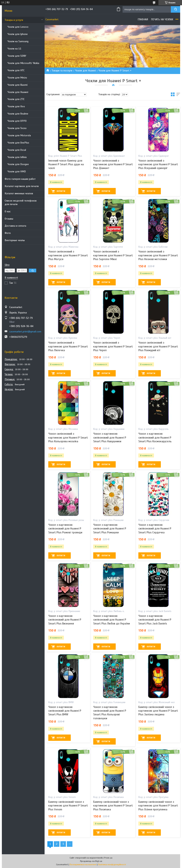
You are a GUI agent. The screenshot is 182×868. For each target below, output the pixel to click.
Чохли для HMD (17, 171)
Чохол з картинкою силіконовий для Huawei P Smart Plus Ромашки (110, 529)
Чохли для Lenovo (18, 27)
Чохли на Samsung (18, 41)
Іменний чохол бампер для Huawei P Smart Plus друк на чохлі (66, 164)
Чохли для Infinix (17, 157)
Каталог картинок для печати (22, 186)
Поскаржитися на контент (83, 864)
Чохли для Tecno (17, 128)
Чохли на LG (14, 49)
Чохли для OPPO (17, 121)
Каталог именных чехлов (19, 193)
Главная (143, 19)
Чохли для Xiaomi (17, 85)
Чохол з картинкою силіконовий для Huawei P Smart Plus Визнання (65, 620)
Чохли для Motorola (19, 135)
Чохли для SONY (17, 56)
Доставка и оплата (15, 226)
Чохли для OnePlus (18, 143)
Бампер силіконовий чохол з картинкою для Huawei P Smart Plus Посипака (113, 806)
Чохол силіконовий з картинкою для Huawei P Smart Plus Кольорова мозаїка (68, 438)
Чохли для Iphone (18, 34)
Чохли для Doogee (18, 164)
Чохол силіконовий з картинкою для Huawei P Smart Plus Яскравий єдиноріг (158, 164)
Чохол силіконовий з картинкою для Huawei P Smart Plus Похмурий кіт (158, 346)
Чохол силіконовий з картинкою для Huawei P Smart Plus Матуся (68, 255)
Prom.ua (108, 858)
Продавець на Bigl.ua (91, 861)
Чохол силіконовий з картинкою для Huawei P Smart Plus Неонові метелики (158, 255)
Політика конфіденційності (112, 864)
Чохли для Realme (18, 114)
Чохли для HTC (16, 70)
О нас (8, 211)
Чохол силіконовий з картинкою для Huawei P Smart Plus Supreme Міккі (113, 255)
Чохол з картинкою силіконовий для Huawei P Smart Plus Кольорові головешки (110, 713)
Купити (61, 191)
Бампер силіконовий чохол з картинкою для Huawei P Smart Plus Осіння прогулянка (158, 806)
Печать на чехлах (162, 19)
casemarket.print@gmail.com (25, 332)
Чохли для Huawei (18, 92)
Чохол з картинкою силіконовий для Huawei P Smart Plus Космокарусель (155, 438)
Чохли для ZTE (16, 99)
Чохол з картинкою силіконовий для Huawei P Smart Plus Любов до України (112, 620)
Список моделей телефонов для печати (21, 202)
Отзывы (9, 219)
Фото (8, 233)
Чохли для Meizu (17, 78)
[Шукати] (175, 9)
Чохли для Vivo (16, 106)
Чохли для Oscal (17, 150)
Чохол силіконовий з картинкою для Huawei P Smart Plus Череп (113, 346)
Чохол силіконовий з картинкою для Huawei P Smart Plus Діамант (113, 164)
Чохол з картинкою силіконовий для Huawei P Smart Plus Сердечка (155, 529)
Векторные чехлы (15, 240)
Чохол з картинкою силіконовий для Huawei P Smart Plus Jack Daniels (155, 620)
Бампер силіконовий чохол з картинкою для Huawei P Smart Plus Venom (68, 806)
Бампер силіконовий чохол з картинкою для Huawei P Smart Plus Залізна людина (158, 711)
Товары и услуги (14, 20)
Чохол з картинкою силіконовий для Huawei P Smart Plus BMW (65, 711)
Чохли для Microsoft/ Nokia (23, 63)
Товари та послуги (62, 71)
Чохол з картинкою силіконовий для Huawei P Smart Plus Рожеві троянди (65, 529)
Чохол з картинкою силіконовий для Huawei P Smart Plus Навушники (110, 438)
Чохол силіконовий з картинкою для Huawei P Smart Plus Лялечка (68, 346)
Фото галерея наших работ (20, 179)
